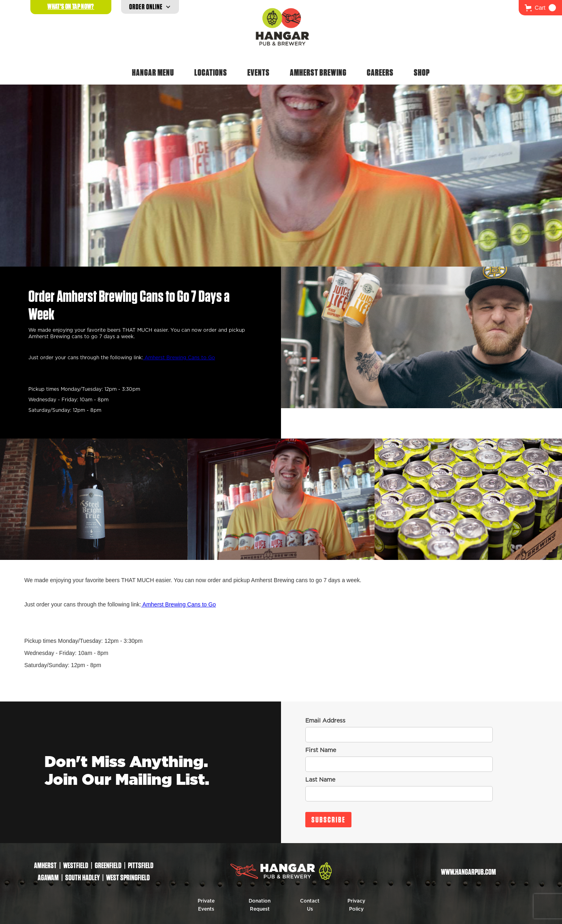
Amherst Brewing (318, 72)
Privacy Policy (356, 905)
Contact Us (310, 905)
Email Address (325, 721)
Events (259, 72)
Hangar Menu (153, 72)
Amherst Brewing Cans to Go (179, 358)
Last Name (320, 780)
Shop (422, 72)
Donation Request (260, 905)
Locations (211, 72)
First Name (321, 750)
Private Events (206, 905)
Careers (380, 72)
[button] (540, 8)
